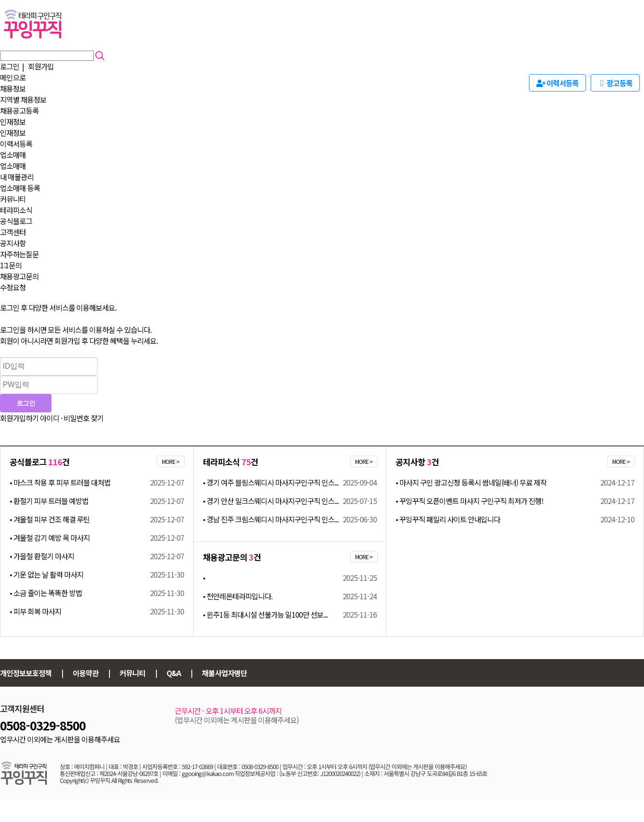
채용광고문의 (19, 276)
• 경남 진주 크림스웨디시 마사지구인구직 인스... (271, 519)
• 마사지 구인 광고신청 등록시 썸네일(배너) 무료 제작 (471, 482)
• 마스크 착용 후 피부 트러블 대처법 (60, 482)
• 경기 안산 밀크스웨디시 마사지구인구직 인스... (271, 501)
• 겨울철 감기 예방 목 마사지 (50, 538)
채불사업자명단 (224, 673)
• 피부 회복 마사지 (35, 611)
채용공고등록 (19, 110)
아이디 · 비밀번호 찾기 (72, 418)
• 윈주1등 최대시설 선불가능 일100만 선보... (265, 614)
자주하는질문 (19, 254)
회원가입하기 (19, 418)
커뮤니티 (13, 199)
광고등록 (615, 83)
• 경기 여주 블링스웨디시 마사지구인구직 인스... (271, 482)
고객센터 (13, 232)
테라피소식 (16, 210)
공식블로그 (16, 221)
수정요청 (13, 287)
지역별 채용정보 (23, 99)
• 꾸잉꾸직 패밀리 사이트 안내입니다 (448, 519)
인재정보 (13, 122)
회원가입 (41, 66)
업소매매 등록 (20, 188)
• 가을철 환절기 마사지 (42, 556)
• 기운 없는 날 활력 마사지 (46, 574)
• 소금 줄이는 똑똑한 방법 (46, 593)
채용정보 (13, 88)
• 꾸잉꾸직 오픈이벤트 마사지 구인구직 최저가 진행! (469, 501)
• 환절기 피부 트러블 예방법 (49, 501)
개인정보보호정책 (26, 673)
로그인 (10, 66)
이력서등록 (16, 144)
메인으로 (13, 77)
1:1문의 (11, 265)
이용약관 (86, 673)
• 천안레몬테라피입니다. (238, 596)
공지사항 (13, 243)
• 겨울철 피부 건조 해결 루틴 (50, 519)
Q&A (174, 673)
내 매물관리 (17, 177)
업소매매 (13, 155)
